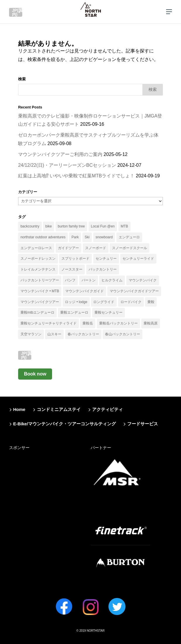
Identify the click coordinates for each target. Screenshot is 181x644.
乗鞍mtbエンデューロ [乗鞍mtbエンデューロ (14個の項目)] (37, 312)
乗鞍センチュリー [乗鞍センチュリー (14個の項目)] (108, 312)
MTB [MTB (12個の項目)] (124, 226)
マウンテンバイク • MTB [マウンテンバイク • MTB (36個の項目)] (40, 291)
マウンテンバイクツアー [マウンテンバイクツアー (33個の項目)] (40, 302)
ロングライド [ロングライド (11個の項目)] (104, 302)
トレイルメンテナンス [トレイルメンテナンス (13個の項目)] (38, 269)
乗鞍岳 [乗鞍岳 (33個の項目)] (88, 323)
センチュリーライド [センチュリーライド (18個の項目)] (138, 259)
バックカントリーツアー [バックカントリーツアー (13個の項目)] (40, 280)
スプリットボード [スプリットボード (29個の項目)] (75, 259)
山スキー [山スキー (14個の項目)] (54, 334)
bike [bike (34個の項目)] (49, 226)
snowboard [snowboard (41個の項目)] (104, 237)
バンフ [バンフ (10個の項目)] (70, 280)
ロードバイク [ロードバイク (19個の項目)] (131, 302)
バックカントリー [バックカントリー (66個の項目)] (103, 269)
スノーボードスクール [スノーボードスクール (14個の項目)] (130, 248)
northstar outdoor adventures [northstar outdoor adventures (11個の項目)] (43, 237)
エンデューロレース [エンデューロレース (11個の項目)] (36, 248)
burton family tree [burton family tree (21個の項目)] (71, 226)
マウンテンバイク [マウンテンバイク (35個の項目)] (143, 280)
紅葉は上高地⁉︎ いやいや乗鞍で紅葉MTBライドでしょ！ (76, 176)
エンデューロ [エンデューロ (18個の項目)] (129, 237)
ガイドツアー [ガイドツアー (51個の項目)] (68, 248)
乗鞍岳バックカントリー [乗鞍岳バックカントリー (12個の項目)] (118, 323)
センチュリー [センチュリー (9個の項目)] (106, 259)
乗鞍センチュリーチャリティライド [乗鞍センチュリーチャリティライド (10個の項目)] (49, 323)
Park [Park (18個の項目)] (75, 237)
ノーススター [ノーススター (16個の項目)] (72, 269)
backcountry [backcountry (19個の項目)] (30, 226)
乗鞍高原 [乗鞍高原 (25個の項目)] (151, 323)
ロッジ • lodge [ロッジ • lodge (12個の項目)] (76, 302)
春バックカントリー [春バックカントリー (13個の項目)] (83, 334)
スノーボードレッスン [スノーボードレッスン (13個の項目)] (38, 259)
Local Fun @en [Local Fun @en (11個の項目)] (103, 226)
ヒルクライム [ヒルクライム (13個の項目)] (112, 280)
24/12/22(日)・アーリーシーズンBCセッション (67, 165)
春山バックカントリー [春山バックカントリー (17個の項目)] (123, 334)
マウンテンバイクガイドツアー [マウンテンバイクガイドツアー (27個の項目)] (134, 291)
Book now (35, 374)
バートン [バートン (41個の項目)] (89, 280)
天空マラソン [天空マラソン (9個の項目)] (31, 334)
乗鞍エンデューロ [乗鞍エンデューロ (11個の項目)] (74, 312)
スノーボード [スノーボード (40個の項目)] (96, 248)
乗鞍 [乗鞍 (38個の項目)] (151, 302)
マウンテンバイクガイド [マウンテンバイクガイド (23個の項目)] (85, 291)
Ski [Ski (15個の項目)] (87, 237)
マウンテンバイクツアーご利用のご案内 (60, 154)
